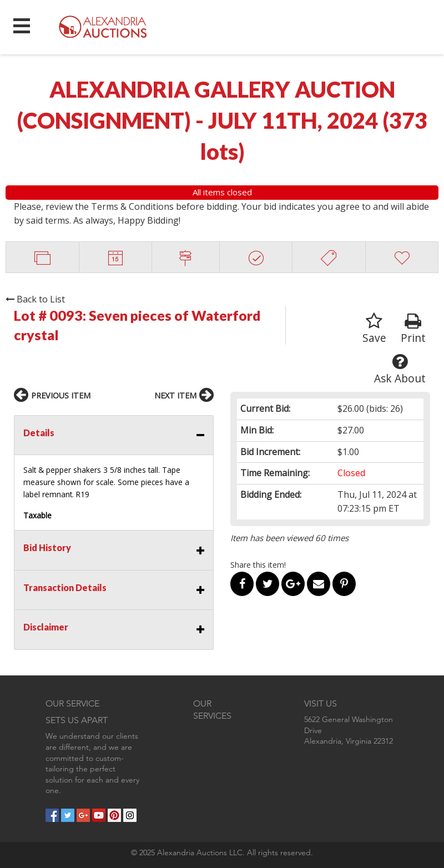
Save (374, 329)
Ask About (400, 369)
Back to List (35, 299)
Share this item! (258, 565)
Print (413, 329)
